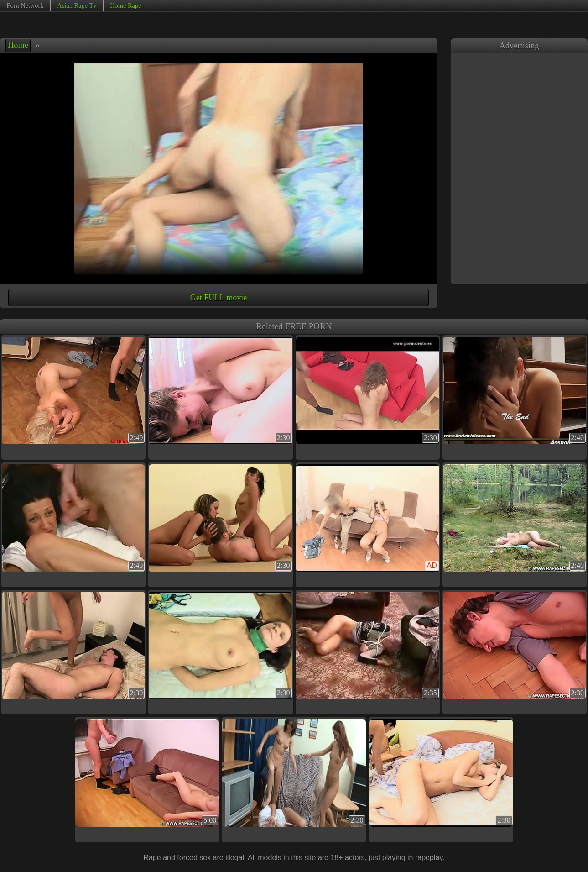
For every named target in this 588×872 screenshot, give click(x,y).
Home (18, 45)
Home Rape (125, 5)
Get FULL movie (219, 298)
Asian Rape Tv (77, 5)
